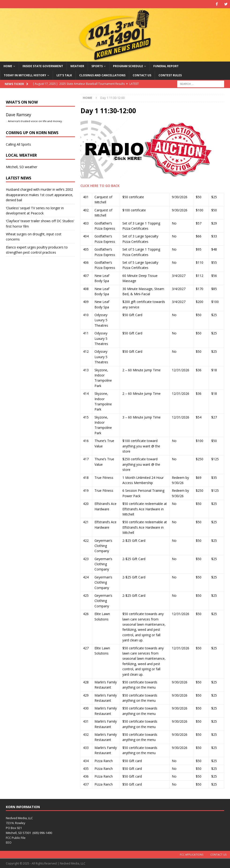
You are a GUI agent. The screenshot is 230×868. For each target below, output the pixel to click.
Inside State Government (43, 66)
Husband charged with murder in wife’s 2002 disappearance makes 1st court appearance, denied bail (40, 195)
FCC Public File (16, 838)
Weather (77, 66)
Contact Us (142, 75)
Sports (97, 66)
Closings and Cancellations (102, 75)
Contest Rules (170, 75)
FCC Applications (192, 854)
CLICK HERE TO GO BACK (100, 186)
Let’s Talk (64, 75)
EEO (9, 842)
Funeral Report (166, 66)
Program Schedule (128, 66)
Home (8, 66)
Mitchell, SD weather (22, 167)
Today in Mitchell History (25, 75)
